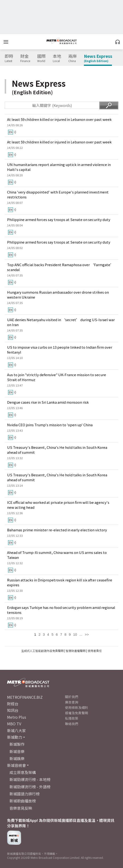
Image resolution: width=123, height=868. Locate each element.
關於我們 (72, 697)
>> (87, 634)
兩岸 (73, 58)
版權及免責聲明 (77, 713)
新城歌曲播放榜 (23, 801)
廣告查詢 (72, 702)
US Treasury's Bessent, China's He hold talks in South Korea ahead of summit (57, 450)
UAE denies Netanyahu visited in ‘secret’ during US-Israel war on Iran (61, 322)
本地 (57, 58)
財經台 (13, 704)
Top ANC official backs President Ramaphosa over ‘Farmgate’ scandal (60, 267)
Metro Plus (17, 717)
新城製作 (17, 744)
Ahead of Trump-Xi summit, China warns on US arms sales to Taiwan (57, 555)
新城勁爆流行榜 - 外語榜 (30, 787)
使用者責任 (95, 651)
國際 (41, 58)
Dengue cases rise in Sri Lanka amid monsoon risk (48, 402)
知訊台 (13, 710)
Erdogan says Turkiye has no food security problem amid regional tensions (61, 610)
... (81, 634)
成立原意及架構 (23, 772)
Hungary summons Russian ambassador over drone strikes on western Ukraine (58, 295)
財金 (25, 58)
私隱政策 (72, 718)
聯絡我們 (72, 724)
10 (75, 634)
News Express (98, 58)
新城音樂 (17, 751)
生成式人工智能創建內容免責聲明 (42, 651)
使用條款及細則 (77, 707)
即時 (9, 58)
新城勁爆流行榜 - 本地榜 (30, 779)
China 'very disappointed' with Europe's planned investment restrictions (58, 194)
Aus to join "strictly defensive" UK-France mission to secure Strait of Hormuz (57, 377)
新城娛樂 (17, 758)
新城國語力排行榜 (25, 794)
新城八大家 (16, 730)
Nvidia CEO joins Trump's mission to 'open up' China (50, 425)
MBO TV (14, 724)
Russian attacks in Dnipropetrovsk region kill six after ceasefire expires (60, 582)
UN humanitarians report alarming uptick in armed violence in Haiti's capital (59, 167)
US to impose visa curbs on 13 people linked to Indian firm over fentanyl (60, 350)
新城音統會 (16, 765)
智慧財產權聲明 (76, 651)
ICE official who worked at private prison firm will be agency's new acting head (58, 505)
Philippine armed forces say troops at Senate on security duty (59, 219)
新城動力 (15, 737)
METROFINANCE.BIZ (25, 697)
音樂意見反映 (21, 808)
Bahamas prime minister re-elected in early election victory (57, 530)
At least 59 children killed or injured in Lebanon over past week (59, 119)
